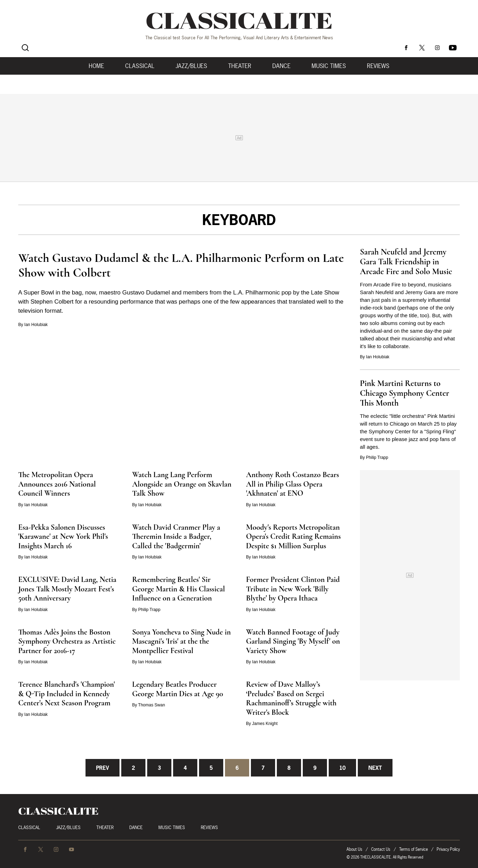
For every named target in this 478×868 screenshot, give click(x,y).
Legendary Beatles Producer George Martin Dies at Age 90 (177, 689)
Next (375, 768)
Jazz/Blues (191, 66)
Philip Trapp (377, 457)
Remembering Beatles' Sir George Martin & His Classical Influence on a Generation (179, 589)
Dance (281, 66)
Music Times (329, 66)
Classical (140, 66)
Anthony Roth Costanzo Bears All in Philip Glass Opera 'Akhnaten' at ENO (292, 484)
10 (342, 768)
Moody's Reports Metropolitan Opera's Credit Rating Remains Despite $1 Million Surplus (293, 537)
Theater (240, 66)
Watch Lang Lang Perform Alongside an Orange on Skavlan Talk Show (182, 484)
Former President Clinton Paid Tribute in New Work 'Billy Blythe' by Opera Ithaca (293, 589)
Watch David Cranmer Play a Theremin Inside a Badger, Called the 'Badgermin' (176, 537)
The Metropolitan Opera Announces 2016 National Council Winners (57, 484)
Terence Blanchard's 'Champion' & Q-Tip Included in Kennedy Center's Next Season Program (67, 694)
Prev (103, 768)
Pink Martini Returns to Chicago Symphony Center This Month (405, 393)
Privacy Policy (448, 849)
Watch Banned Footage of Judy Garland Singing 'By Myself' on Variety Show (293, 641)
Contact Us (381, 849)
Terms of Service (414, 849)
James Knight (265, 724)
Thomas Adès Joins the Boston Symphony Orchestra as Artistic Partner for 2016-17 (67, 641)
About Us (354, 849)
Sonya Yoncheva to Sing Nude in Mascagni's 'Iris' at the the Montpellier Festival (182, 641)
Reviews (378, 66)
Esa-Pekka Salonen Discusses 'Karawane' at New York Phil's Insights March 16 (63, 537)
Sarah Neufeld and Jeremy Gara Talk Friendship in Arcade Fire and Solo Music (406, 262)
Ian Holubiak (36, 325)
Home (96, 66)
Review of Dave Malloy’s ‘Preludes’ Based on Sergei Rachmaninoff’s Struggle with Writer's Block (291, 698)
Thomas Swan (152, 705)
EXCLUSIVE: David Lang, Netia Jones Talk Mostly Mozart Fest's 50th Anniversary (67, 589)
